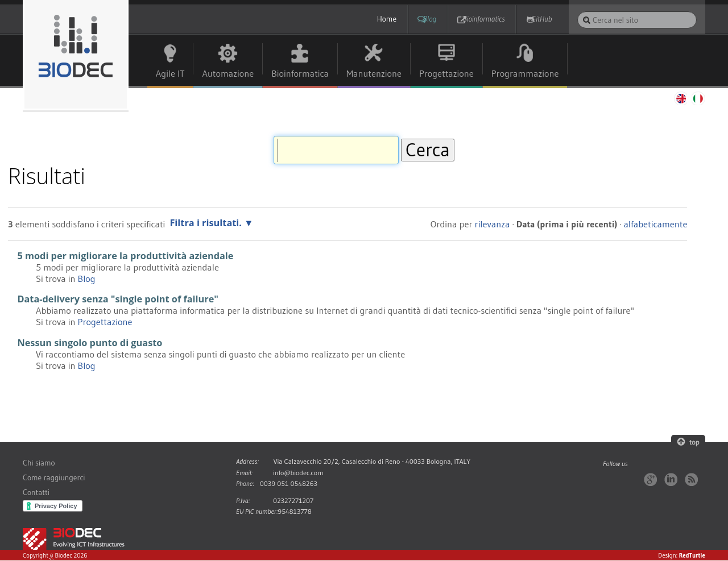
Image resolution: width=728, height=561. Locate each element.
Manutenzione (374, 73)
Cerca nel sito (577, 11)
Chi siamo (39, 463)
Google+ (650, 479)
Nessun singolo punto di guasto (90, 343)
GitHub (541, 19)
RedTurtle (692, 555)
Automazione (228, 73)
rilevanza (493, 224)
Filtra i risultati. (206, 223)
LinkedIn (671, 479)
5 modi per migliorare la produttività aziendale (125, 256)
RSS (691, 479)
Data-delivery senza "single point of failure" (118, 300)
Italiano (698, 98)
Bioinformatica (300, 73)
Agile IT (170, 73)
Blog (412, 19)
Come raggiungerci (54, 478)
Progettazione (446, 73)
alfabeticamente (655, 224)
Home (361, 19)
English (680, 98)
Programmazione (525, 73)
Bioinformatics (475, 19)
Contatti (36, 493)
